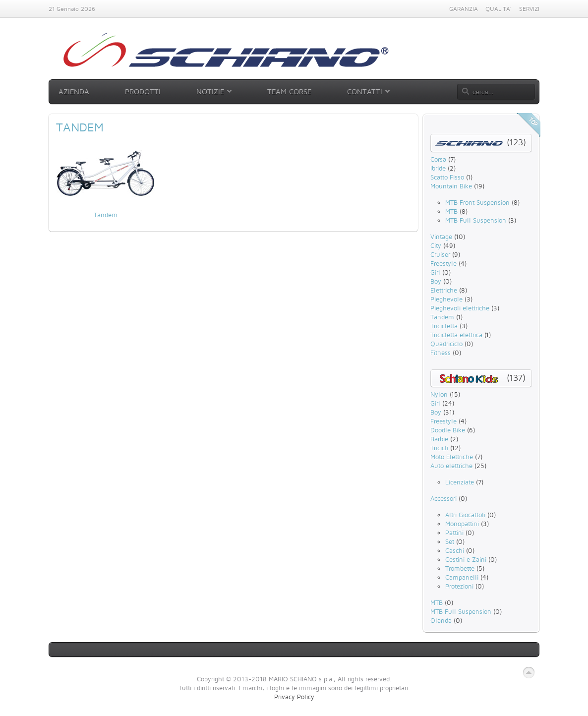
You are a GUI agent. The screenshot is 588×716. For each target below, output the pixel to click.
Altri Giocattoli (465, 515)
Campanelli (462, 577)
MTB (451, 211)
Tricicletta (444, 326)
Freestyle (443, 263)
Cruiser (440, 254)
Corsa (438, 159)
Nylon (439, 394)
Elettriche (444, 290)
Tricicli (439, 448)
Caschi (455, 550)
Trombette (460, 568)
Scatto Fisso (447, 177)
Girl (435, 272)
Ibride (438, 168)
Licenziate (460, 482)
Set (450, 541)
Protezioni (459, 586)
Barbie (439, 439)
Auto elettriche (451, 466)
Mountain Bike (451, 186)
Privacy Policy (294, 697)
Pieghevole (446, 299)
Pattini (454, 533)
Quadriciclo (446, 344)
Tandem (106, 215)
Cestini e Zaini (466, 559)
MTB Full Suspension (476, 220)
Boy (436, 281)
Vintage (441, 237)
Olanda (441, 620)
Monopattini (462, 524)
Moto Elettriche (452, 457)
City (436, 245)
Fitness (441, 353)
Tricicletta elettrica (456, 335)
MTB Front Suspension (477, 202)
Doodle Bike (448, 430)
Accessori (443, 498)
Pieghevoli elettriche (460, 308)
